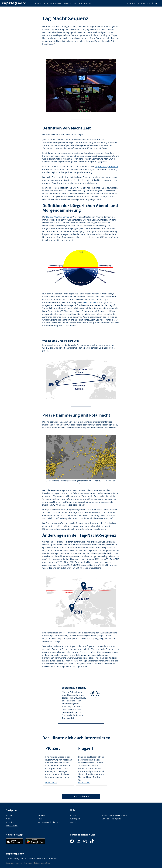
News (40, 819)
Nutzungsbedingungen (14, 863)
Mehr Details (51, 782)
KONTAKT (88, 3)
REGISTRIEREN (133, 3)
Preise (8, 819)
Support (73, 815)
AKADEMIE (68, 3)
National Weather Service (58, 217)
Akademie (74, 822)
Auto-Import (75, 819)
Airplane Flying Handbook (107, 167)
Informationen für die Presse (49, 822)
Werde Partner (12, 826)
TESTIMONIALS (56, 3)
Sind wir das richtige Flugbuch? (115, 815)
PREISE (46, 3)
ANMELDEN (146, 3)
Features (9, 815)
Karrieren (42, 815)
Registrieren (11, 822)
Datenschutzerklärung (42, 863)
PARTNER (78, 3)
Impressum (28, 863)
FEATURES (37, 3)
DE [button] (156, 3)
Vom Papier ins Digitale (111, 819)
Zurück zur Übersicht (81, 796)
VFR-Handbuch (90, 302)
